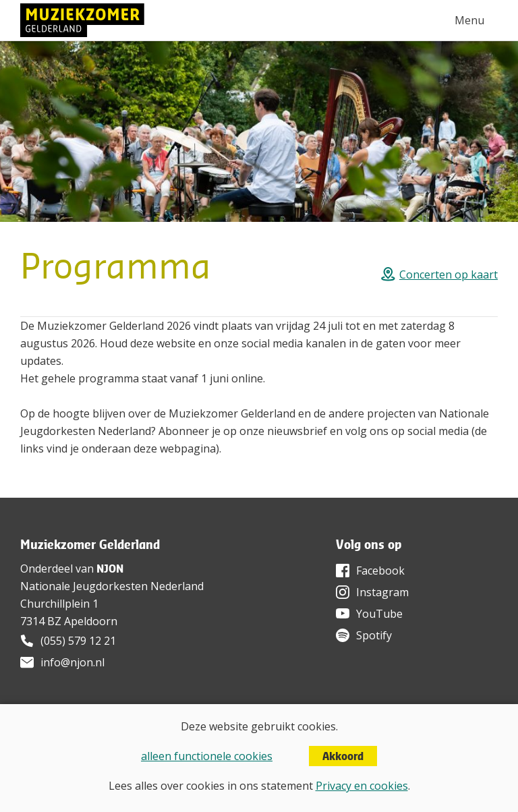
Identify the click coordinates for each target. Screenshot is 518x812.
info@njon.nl (73, 662)
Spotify (374, 635)
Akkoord (343, 756)
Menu (469, 20)
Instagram (382, 592)
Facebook (380, 571)
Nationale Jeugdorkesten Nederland (112, 586)
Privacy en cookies (362, 786)
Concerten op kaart (449, 274)
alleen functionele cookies (207, 756)
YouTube (379, 614)
